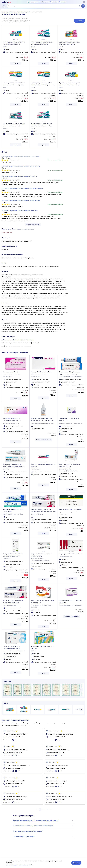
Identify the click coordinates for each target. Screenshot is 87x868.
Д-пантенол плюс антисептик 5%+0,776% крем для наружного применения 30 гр (13, 466)
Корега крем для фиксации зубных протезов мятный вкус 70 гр (14, 43)
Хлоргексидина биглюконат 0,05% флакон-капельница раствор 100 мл (42, 419)
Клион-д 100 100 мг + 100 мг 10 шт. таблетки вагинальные (41, 373)
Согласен (76, 863)
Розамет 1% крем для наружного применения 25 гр (13, 510)
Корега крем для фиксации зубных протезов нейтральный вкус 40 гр (42, 125)
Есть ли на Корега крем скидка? (43, 836)
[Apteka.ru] (6, 2)
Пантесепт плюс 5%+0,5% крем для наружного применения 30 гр (70, 373)
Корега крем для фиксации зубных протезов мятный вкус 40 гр (42, 43)
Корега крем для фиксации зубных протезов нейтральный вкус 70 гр (70, 84)
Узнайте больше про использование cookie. (19, 865)
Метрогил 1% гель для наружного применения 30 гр (41, 555)
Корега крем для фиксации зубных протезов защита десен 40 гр (14, 125)
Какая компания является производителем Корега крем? (43, 826)
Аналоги (80, 21)
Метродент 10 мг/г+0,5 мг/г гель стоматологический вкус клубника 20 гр (43, 510)
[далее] (81, 690)
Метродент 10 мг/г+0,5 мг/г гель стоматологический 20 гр (13, 602)
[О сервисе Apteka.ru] (84, 2)
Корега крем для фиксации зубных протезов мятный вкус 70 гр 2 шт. (14, 84)
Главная (4, 12)
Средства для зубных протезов (23, 12)
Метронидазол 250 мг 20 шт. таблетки (71, 554)
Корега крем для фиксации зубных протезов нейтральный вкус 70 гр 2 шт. (43, 84)
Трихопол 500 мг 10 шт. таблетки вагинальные (69, 419)
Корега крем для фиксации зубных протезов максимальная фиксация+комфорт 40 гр (70, 43)
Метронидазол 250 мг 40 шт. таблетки (71, 509)
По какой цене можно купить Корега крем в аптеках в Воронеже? (43, 820)
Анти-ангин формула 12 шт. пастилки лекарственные (43, 602)
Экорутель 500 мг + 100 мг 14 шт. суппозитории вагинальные (13, 555)
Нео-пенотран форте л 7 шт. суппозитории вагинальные (12, 419)
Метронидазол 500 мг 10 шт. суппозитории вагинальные (12, 373)
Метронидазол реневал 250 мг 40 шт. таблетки (42, 647)
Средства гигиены (11, 12)
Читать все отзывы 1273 (33, 225)
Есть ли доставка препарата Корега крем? (43, 831)
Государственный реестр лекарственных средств (18, 340)
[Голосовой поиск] (80, 6)
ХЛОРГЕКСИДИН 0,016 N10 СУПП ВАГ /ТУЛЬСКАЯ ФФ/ (70, 602)
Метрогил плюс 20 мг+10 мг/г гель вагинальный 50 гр (69, 465)
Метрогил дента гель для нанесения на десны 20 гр (43, 465)
